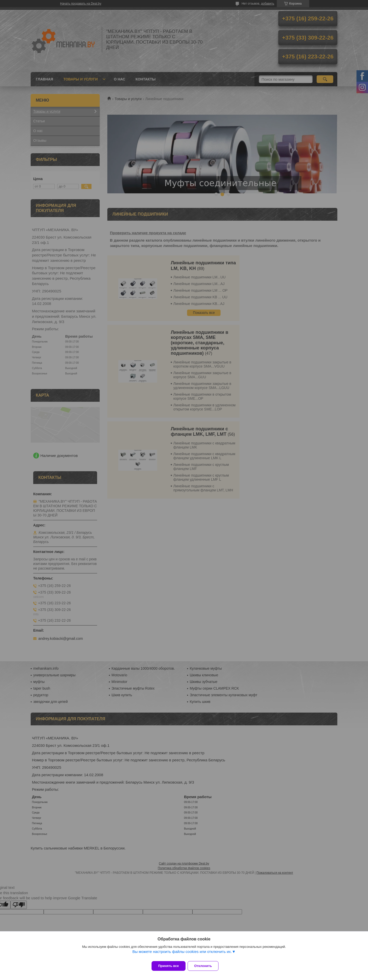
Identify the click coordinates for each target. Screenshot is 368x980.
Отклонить (206, 966)
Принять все (169, 966)
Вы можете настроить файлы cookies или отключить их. (182, 955)
